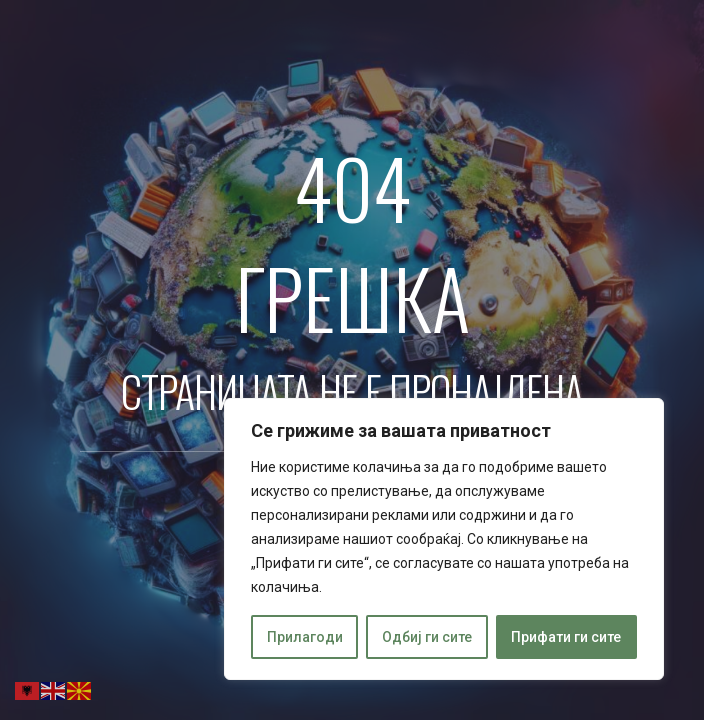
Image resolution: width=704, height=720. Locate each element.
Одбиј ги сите (427, 637)
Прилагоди (305, 637)
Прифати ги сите (566, 637)
